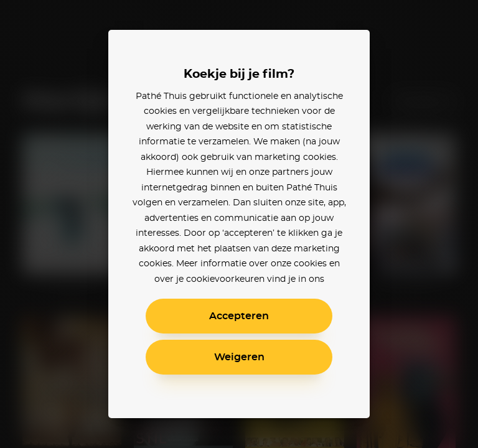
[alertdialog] (239, 224)
